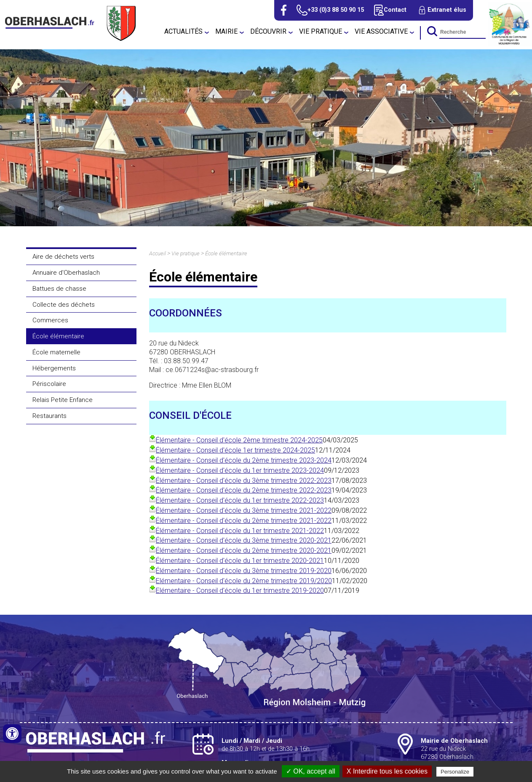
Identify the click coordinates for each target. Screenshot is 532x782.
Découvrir (268, 31)
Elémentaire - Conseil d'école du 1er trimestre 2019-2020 (240, 591)
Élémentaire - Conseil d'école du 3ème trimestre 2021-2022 (244, 510)
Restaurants (49, 416)
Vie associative (381, 31)
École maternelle (56, 352)
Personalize (455, 772)
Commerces (50, 320)
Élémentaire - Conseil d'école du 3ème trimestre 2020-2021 (244, 540)
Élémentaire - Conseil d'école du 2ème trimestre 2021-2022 (244, 521)
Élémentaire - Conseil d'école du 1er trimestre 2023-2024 (240, 470)
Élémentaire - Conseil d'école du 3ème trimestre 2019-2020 (244, 571)
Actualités (183, 31)
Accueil (158, 253)
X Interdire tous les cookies (387, 771)
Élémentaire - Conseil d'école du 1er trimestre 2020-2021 (240, 561)
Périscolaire (49, 384)
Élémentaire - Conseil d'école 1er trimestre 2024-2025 (235, 450)
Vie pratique (321, 31)
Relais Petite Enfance (63, 400)
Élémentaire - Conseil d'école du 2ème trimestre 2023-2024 (244, 460)
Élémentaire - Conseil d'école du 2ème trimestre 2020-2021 (244, 550)
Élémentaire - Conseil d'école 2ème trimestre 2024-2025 (239, 440)
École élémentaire (58, 336)
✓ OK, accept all (311, 771)
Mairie (226, 31)
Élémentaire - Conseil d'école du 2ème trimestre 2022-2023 (244, 490)
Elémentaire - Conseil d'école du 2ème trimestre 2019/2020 (244, 581)
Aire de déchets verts (63, 257)
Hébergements (54, 368)
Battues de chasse (59, 289)
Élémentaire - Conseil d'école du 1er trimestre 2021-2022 (240, 531)
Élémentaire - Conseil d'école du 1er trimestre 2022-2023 (240, 500)
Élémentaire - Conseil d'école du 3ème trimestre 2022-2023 (244, 481)
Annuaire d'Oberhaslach (66, 273)
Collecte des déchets (64, 305)
